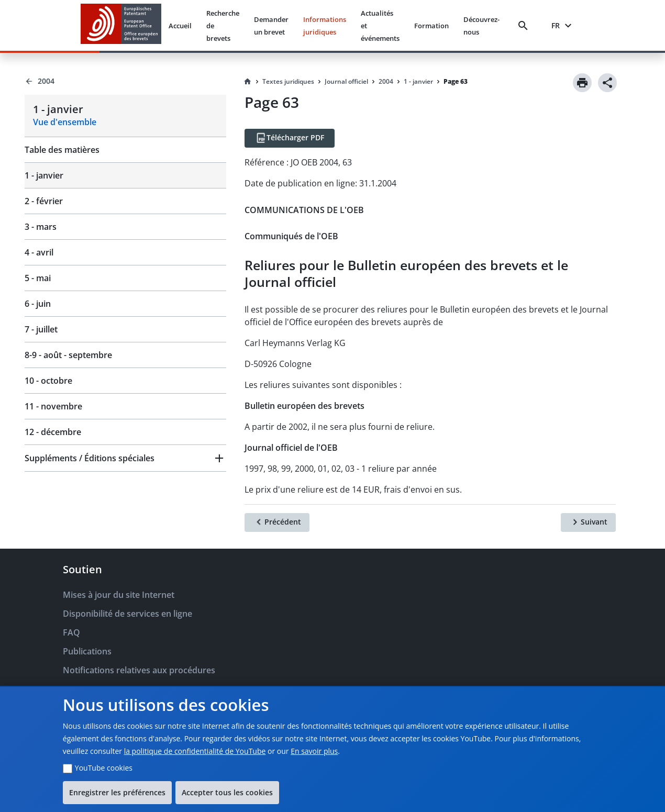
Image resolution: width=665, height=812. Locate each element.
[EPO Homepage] (121, 25)
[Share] (607, 83)
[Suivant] (588, 522)
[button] (125, 458)
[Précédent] (277, 522)
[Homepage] (248, 82)
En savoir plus (314, 751)
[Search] (525, 26)
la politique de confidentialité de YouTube (195, 751)
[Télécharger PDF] (290, 138)
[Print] (582, 83)
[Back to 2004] (125, 81)
